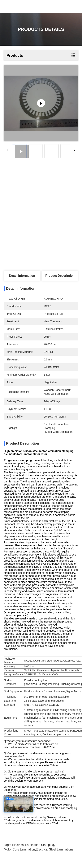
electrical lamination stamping (33, 852)
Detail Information (22, 276)
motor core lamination (19, 856)
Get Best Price (22, 190)
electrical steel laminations (55, 856)
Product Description (60, 276)
